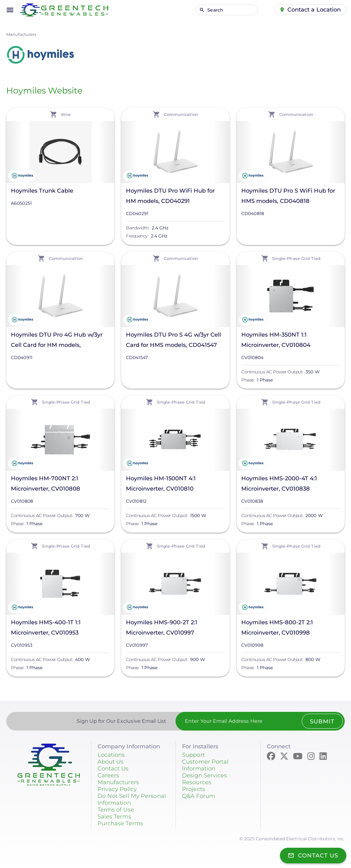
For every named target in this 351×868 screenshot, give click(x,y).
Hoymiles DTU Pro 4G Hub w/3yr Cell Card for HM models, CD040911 (57, 341)
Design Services (205, 775)
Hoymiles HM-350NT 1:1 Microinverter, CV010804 (276, 340)
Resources (197, 782)
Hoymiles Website (44, 91)
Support (193, 755)
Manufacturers (21, 34)
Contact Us (113, 769)
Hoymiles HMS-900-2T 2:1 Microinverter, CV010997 (162, 628)
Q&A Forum (199, 796)
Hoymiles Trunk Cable (42, 191)
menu (10, 10)
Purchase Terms (120, 823)
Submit (322, 722)
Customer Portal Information (205, 765)
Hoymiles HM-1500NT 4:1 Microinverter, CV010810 (161, 484)
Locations (111, 755)
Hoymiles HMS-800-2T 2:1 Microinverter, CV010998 (277, 628)
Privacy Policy (117, 789)
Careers (108, 775)
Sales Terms (114, 817)
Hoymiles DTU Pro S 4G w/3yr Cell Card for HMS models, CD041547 (173, 340)
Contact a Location (314, 10)
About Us (111, 762)
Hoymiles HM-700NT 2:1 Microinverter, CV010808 (46, 484)
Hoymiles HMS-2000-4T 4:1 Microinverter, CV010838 (279, 484)
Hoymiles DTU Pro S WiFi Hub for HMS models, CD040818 (288, 196)
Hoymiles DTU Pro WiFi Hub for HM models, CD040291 (170, 196)
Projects (194, 789)
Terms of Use (116, 810)
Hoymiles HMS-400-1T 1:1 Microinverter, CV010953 (46, 628)
